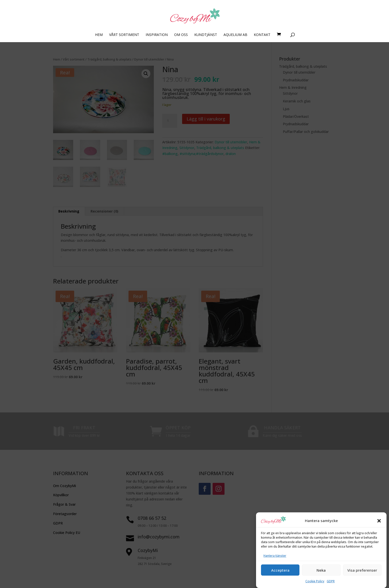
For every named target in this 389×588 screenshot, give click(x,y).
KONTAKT (262, 35)
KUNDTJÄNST (206, 35)
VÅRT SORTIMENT (124, 35)
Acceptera (280, 577)
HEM (99, 35)
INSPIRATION (157, 35)
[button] (379, 528)
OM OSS (181, 35)
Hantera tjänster (275, 563)
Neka (321, 577)
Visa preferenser (362, 577)
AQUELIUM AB (235, 35)
